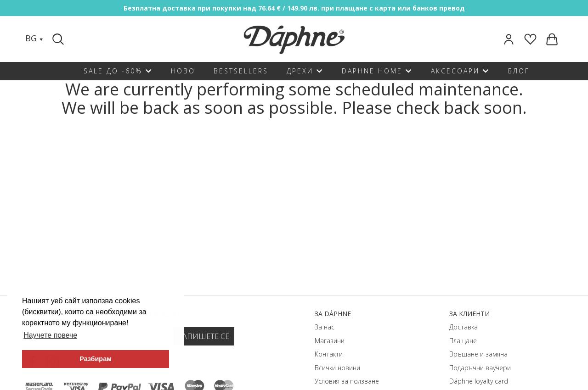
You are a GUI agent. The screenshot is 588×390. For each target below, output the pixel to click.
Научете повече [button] (50, 335)
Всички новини (337, 368)
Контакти (329, 354)
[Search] (59, 39)
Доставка (464, 327)
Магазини (330, 341)
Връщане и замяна (478, 354)
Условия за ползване (347, 381)
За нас (325, 327)
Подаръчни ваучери (480, 368)
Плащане (463, 341)
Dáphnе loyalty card (479, 381)
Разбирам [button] (96, 359)
